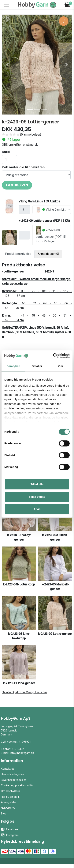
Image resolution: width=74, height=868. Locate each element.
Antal (6, 152)
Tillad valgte (37, 497)
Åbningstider (9, 802)
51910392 (18, 749)
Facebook (10, 829)
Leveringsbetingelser (13, 780)
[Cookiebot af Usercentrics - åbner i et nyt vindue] (53, 356)
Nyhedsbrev (8, 808)
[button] (7, 65)
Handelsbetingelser (13, 774)
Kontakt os (8, 769)
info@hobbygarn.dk (22, 753)
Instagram (10, 835)
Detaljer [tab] (37, 366)
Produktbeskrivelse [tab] (18, 254)
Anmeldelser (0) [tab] (48, 254)
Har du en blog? (11, 797)
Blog (4, 814)
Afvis (37, 509)
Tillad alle (37, 484)
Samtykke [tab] (13, 366)
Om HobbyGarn (10, 791)
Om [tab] (61, 366)
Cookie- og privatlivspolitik (17, 785)
